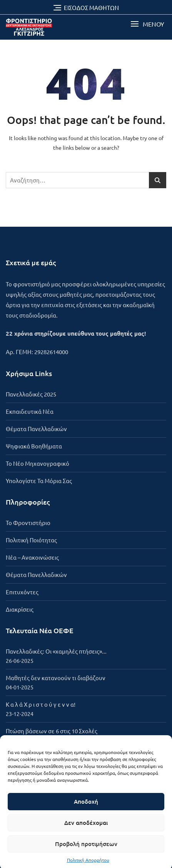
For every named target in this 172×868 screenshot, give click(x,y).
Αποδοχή (86, 811)
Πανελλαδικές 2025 (31, 394)
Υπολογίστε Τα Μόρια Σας (39, 481)
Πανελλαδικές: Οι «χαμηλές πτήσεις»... (56, 651)
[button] (147, 24)
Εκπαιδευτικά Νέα (30, 411)
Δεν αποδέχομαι (86, 832)
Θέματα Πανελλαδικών (36, 429)
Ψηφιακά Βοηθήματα (34, 446)
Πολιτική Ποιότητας (31, 540)
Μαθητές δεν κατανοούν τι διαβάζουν (56, 678)
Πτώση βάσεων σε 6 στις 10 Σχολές (52, 731)
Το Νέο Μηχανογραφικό (38, 463)
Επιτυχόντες (22, 592)
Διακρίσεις (20, 609)
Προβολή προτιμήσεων (86, 853)
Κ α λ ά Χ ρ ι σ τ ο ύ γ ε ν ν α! (41, 704)
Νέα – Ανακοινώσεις (32, 557)
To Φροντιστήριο (28, 523)
